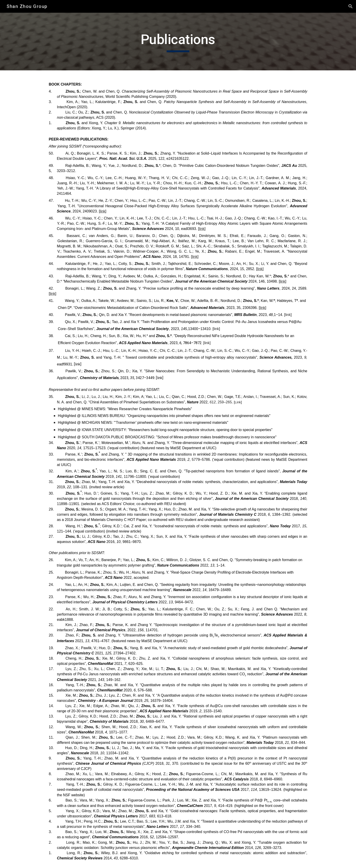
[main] (178, 42)
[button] (351, 6)
